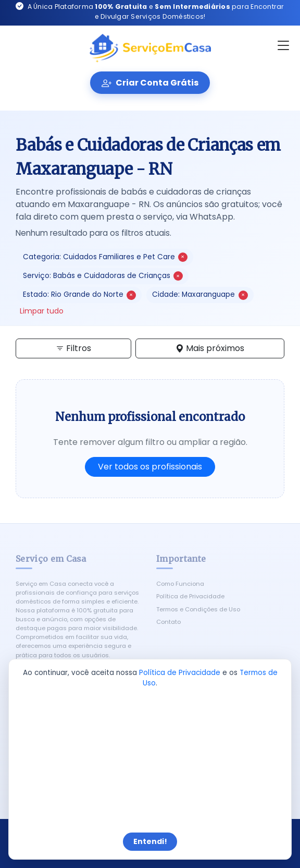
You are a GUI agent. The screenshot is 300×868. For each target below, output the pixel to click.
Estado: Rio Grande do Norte (79, 294)
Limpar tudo (42, 311)
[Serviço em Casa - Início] (150, 49)
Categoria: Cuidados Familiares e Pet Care (105, 257)
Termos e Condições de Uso (198, 609)
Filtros (73, 348)
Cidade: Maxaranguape (200, 294)
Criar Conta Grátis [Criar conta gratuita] (150, 83)
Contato (168, 622)
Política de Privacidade (190, 596)
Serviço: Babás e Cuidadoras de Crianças (103, 276)
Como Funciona (180, 584)
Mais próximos (210, 348)
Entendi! (150, 841)
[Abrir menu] (283, 46)
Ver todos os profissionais (150, 467)
